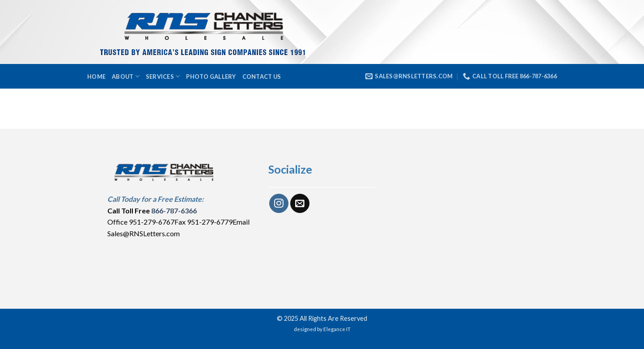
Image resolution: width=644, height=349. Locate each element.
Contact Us (262, 77)
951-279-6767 (152, 222)
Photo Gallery (211, 77)
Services (163, 76)
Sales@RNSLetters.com (144, 233)
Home (96, 77)
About (126, 76)
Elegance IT (337, 329)
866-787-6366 (174, 211)
